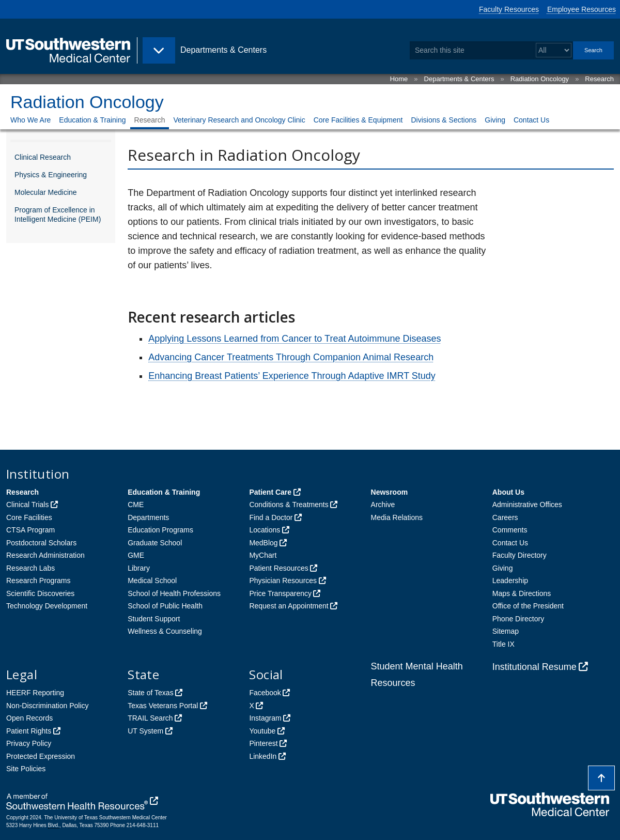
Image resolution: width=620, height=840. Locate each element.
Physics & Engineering (51, 175)
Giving (495, 120)
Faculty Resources (509, 9)
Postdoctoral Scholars (41, 543)
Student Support (154, 619)
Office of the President (528, 606)
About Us (508, 492)
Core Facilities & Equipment (358, 120)
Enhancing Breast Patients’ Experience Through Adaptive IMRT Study (292, 376)
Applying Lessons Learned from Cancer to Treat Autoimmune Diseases (295, 339)
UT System (145, 731)
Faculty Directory (520, 555)
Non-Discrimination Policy (48, 706)
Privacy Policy (29, 743)
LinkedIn (263, 756)
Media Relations (397, 517)
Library (139, 568)
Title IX (503, 644)
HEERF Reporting (35, 693)
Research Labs (30, 568)
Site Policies (26, 769)
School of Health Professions (174, 593)
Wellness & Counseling (165, 631)
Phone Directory (518, 619)
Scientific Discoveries (40, 593)
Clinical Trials (27, 505)
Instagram (265, 718)
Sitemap (506, 631)
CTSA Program (30, 530)
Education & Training (92, 120)
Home (399, 79)
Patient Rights (29, 731)
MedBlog (263, 543)
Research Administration (45, 555)
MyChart (263, 555)
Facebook (265, 693)
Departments (148, 517)
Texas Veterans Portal (163, 706)
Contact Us (531, 120)
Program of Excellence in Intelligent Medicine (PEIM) (58, 215)
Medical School (152, 581)
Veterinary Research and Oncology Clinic (239, 120)
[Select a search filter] (554, 50)
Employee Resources (582, 9)
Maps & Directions (522, 593)
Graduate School (155, 543)
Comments (510, 530)
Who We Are (30, 120)
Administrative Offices (527, 505)
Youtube (262, 731)
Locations (265, 530)
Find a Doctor (271, 517)
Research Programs (38, 581)
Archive (383, 505)
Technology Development (47, 606)
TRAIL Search (150, 718)
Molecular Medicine (46, 192)
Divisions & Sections (444, 120)
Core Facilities (29, 517)
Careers (505, 517)
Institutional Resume (534, 667)
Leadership (510, 581)
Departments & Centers (459, 79)
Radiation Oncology (540, 79)
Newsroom (390, 492)
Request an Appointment (289, 606)
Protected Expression (41, 756)
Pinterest (263, 743)
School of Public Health (165, 606)
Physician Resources (283, 581)
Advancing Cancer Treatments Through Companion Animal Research (291, 357)
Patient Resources (278, 568)
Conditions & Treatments (289, 505)
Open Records (29, 718)
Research (599, 79)
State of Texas (150, 693)
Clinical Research (43, 157)
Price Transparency (280, 593)
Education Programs (160, 530)
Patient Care (270, 492)
